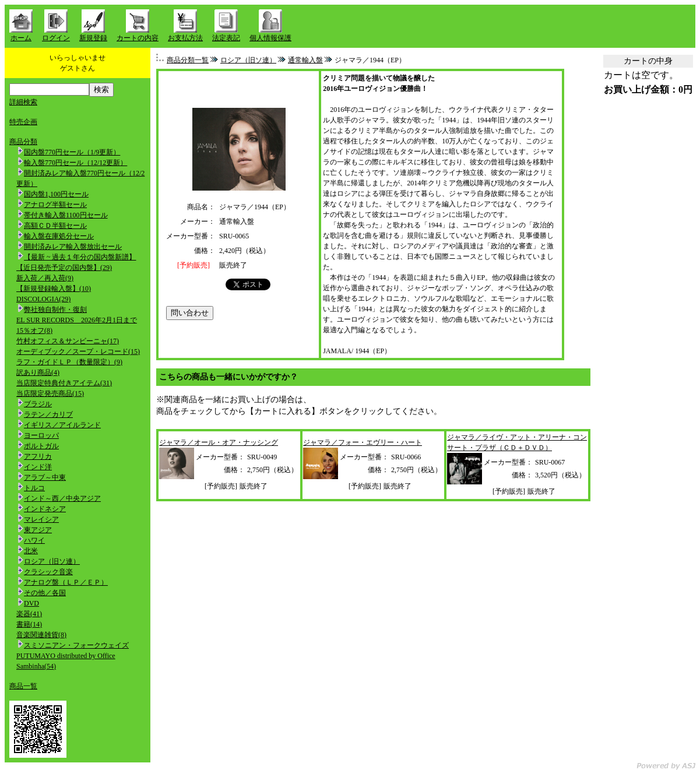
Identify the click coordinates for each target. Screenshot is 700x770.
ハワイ (34, 540)
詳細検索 (23, 102)
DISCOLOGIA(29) (43, 299)
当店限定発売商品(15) (50, 393)
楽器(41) (29, 614)
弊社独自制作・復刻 (55, 310)
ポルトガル (41, 446)
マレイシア (41, 519)
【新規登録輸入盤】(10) (54, 289)
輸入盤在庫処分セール (59, 236)
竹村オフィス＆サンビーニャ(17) (68, 341)
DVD (31, 603)
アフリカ (38, 456)
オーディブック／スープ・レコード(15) (78, 351)
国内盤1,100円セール (56, 194)
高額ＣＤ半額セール (55, 226)
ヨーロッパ (41, 435)
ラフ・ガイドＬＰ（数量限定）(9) (69, 362)
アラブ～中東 (45, 477)
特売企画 (23, 122)
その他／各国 (45, 593)
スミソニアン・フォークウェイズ (76, 645)
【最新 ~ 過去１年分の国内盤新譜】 (80, 257)
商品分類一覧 (188, 60)
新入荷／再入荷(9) (45, 278)
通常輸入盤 (305, 60)
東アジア (38, 530)
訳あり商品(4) (38, 372)
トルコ (34, 488)
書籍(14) (29, 624)
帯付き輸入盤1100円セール (66, 215)
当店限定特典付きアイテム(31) (64, 383)
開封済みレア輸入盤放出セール (73, 247)
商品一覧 (23, 686)
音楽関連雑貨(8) (41, 635)
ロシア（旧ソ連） (52, 561)
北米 (31, 551)
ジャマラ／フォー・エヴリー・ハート (363, 442)
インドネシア (45, 509)
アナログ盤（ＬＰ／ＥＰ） (66, 582)
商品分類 (23, 142)
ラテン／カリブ (48, 414)
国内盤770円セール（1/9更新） (72, 152)
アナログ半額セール (55, 205)
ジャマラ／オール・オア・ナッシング (219, 442)
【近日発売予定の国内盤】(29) (64, 268)
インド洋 (38, 467)
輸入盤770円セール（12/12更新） (75, 163)
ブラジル (38, 404)
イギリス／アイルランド (62, 425)
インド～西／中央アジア (62, 498)
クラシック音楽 (48, 572)
